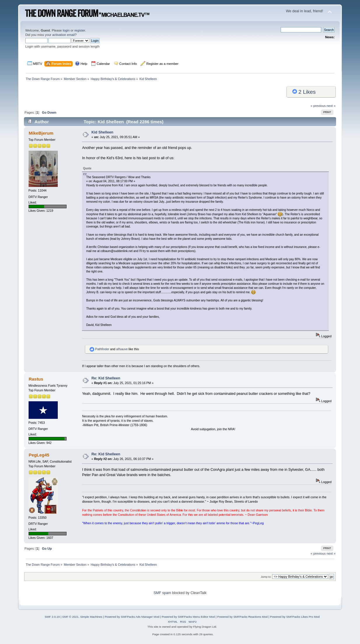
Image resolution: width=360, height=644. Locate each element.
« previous (318, 106)
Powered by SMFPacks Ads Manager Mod (132, 617)
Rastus (36, 379)
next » (331, 106)
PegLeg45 (39, 455)
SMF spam (162, 593)
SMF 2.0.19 (52, 617)
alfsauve (122, 349)
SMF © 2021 (70, 617)
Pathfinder (102, 349)
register (80, 30)
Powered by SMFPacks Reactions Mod (243, 617)
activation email (63, 35)
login (66, 30)
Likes (304, 92)
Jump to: (266, 577)
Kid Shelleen (103, 132)
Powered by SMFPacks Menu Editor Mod (188, 617)
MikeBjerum (41, 133)
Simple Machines (91, 617)
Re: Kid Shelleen (106, 378)
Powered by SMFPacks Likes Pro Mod (295, 617)
